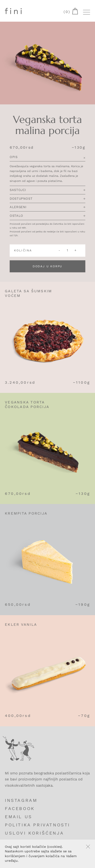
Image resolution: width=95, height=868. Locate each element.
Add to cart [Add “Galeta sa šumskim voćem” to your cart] (87, 293)
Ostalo (47, 216)
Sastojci (47, 190)
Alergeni (47, 207)
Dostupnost (47, 199)
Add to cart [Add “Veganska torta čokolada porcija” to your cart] (87, 404)
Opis (47, 157)
